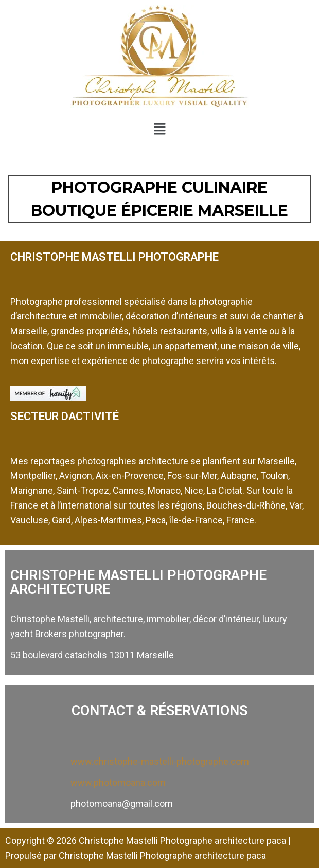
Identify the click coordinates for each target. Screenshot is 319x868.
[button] (159, 129)
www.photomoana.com (118, 782)
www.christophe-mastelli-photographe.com (160, 761)
